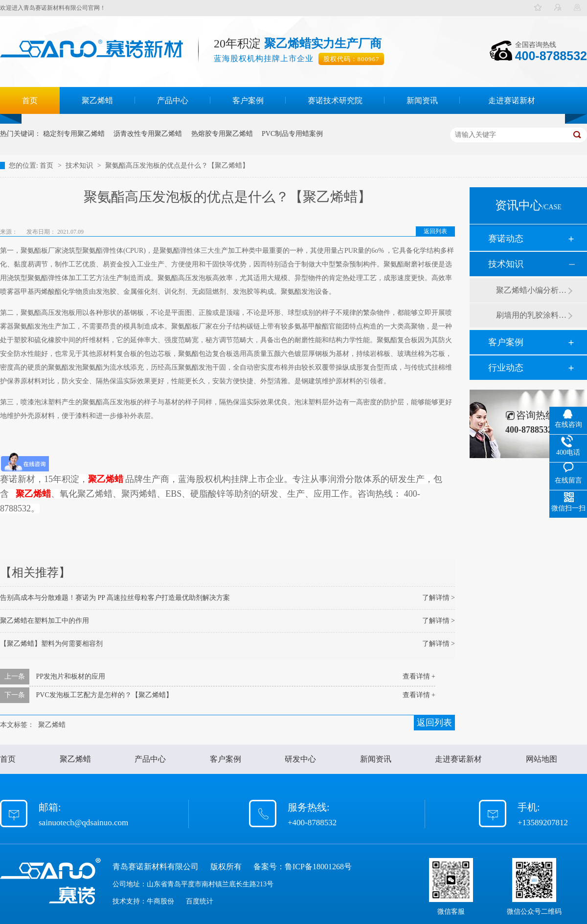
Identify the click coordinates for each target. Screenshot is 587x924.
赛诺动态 (506, 239)
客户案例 (248, 100)
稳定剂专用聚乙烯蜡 (74, 134)
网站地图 (542, 759)
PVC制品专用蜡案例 (292, 134)
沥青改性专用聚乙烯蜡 (148, 134)
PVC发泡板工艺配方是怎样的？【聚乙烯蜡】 (104, 695)
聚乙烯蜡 (97, 100)
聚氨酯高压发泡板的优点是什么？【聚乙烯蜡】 (177, 165)
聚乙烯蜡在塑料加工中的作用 (45, 621)
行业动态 (506, 368)
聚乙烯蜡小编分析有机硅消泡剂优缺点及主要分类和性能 (532, 290)
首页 (30, 100)
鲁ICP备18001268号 (318, 867)
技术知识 (80, 165)
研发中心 (300, 759)
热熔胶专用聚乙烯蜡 (222, 134)
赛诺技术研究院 (335, 100)
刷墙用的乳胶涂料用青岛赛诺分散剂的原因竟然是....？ (532, 315)
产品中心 (173, 100)
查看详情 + (419, 676)
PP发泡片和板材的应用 (71, 676)
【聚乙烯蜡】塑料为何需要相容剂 (51, 644)
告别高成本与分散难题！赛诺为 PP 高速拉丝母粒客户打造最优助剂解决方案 (115, 598)
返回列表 (435, 231)
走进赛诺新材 (512, 100)
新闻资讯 (422, 100)
